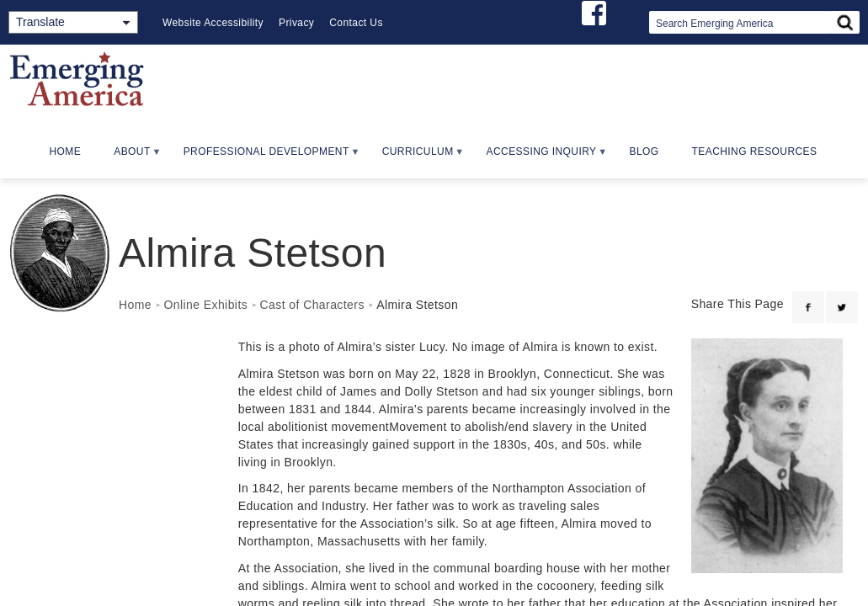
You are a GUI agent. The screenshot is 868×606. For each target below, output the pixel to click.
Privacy (296, 23)
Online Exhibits (205, 305)
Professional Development (264, 157)
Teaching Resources (755, 151)
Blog (644, 151)
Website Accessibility (213, 23)
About (130, 157)
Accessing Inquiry (540, 157)
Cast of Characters (312, 305)
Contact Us (356, 23)
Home (66, 151)
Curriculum (416, 157)
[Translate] (73, 22)
